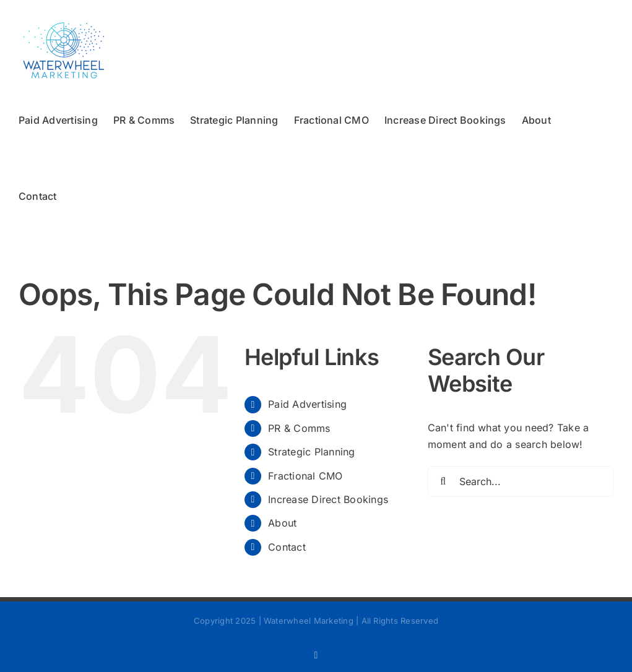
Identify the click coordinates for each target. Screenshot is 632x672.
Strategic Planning (311, 452)
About (282, 523)
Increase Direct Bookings (328, 499)
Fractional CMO (305, 476)
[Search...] (521, 481)
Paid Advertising (307, 404)
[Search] (443, 481)
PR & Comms (299, 428)
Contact (287, 547)
